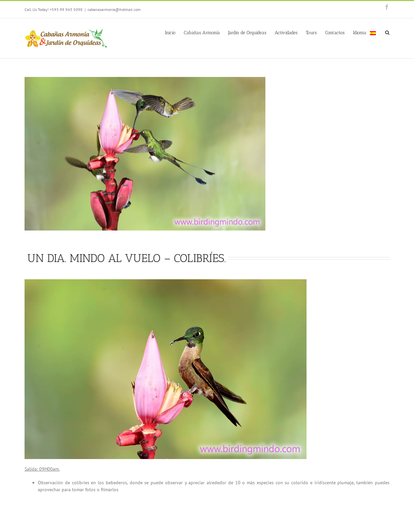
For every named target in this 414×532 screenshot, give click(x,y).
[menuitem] (174, 32)
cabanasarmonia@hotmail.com (114, 9)
